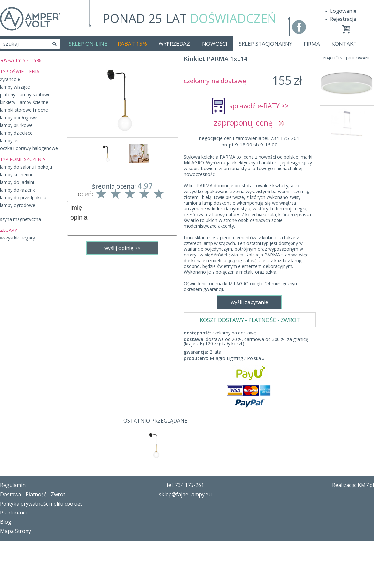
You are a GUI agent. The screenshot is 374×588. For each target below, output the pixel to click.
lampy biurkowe (16, 125)
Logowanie (343, 11)
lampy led (10, 141)
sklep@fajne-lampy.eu (185, 542)
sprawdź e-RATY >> (259, 106)
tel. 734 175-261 (185, 532)
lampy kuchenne (17, 174)
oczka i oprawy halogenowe (29, 148)
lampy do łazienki (18, 190)
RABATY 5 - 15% (21, 60)
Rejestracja (343, 19)
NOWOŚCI (215, 44)
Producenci (13, 560)
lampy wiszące (15, 87)
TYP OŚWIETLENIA (20, 71)
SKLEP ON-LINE (88, 44)
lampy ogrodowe (18, 205)
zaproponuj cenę (249, 122)
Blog (6, 569)
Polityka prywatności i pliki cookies (41, 551)
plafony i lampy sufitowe (25, 94)
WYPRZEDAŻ (174, 44)
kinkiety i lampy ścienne (24, 102)
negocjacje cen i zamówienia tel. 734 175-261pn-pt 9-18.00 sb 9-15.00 (249, 141)
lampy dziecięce (16, 133)
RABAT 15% (132, 44)
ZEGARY (8, 230)
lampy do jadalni (17, 182)
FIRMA (312, 44)
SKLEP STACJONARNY (265, 44)
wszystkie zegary (17, 238)
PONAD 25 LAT (190, 18)
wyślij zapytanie (122, 344)
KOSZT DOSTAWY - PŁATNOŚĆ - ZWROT (250, 158)
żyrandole (10, 79)
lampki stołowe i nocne (24, 110)
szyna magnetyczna (20, 219)
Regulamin (13, 532)
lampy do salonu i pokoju (26, 167)
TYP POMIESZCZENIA (23, 159)
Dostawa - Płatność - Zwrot (33, 542)
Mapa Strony (16, 578)
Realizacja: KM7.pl (353, 532)
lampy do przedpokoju (23, 197)
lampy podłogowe (19, 118)
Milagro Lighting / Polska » (237, 197)
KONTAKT (344, 44)
